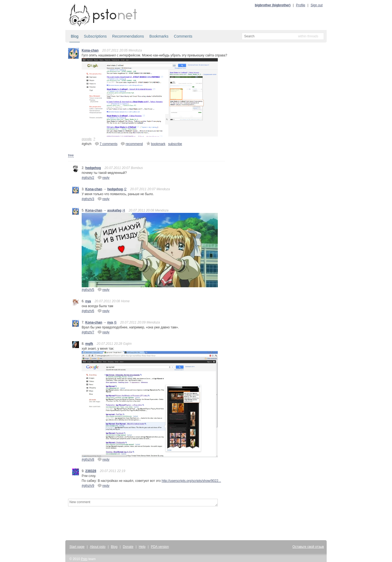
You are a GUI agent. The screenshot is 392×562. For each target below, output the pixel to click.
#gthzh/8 (88, 460)
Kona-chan (90, 50)
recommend (132, 144)
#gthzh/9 (88, 486)
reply (103, 177)
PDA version (160, 547)
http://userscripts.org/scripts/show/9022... (191, 481)
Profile (301, 5)
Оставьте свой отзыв (308, 547)
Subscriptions (95, 36)
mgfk (89, 344)
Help (142, 547)
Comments (183, 36)
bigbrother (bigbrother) (273, 5)
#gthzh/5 (88, 290)
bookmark (156, 144)
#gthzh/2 (88, 178)
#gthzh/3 (88, 199)
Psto (84, 559)
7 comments (106, 144)
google (87, 139)
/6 (115, 322)
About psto (98, 547)
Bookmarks (159, 36)
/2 (125, 189)
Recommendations (128, 36)
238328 (91, 471)
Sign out (317, 5)
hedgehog (93, 168)
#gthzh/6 (88, 311)
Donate (128, 547)
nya (88, 301)
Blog (75, 36)
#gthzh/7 (88, 332)
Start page (77, 547)
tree (71, 155)
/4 (124, 210)
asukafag (114, 210)
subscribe (175, 144)
